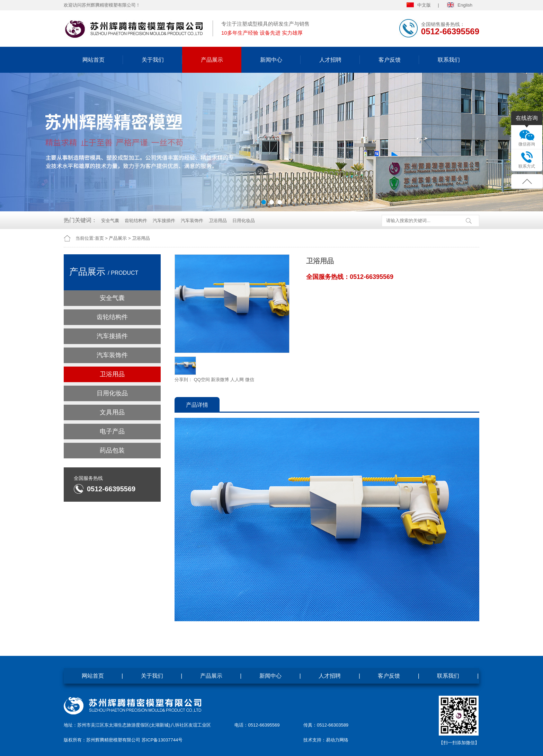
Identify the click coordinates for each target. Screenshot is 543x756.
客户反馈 (390, 60)
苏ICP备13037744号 (162, 740)
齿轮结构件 (136, 221)
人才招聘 (330, 60)
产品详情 (197, 405)
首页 (99, 238)
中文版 (419, 5)
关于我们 (153, 60)
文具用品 (112, 412)
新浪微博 (220, 380)
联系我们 (449, 60)
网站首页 (94, 60)
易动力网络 (337, 740)
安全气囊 (110, 221)
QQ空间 (202, 380)
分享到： (184, 380)
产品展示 (212, 60)
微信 (250, 380)
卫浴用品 (218, 221)
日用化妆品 (244, 221)
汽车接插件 (164, 221)
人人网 (237, 380)
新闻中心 (271, 60)
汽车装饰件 (192, 221)
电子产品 (112, 431)
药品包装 (112, 450)
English (460, 5)
